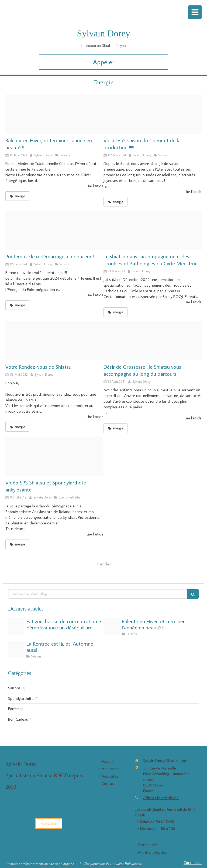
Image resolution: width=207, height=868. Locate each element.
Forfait (13, 709)
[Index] (54, 230)
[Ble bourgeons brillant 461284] (153, 114)
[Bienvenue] (54, 341)
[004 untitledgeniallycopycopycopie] (153, 341)
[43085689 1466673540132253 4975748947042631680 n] (16, 649)
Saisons (14, 688)
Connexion (193, 862)
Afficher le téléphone (161, 798)
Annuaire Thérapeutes (126, 863)
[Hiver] (54, 114)
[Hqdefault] (54, 457)
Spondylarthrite (21, 698)
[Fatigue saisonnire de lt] (16, 626)
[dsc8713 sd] (153, 230)
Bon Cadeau (18, 719)
